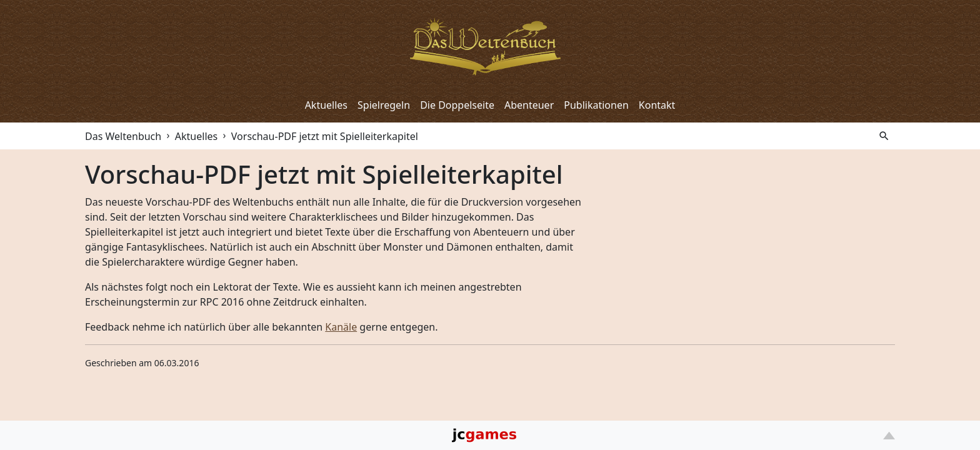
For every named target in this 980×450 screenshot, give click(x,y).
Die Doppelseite (457, 105)
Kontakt (657, 105)
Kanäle (341, 327)
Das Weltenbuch (123, 136)
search (884, 136)
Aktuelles (326, 105)
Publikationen (596, 105)
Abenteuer (529, 105)
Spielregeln (384, 105)
